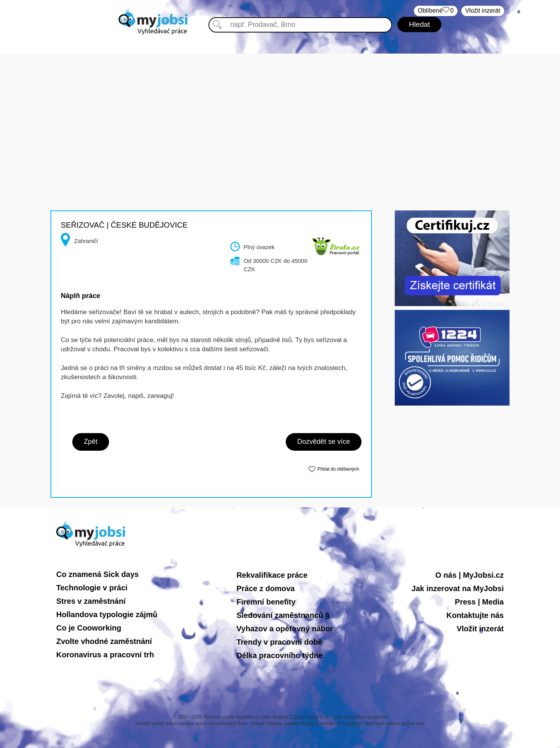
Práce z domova (265, 588)
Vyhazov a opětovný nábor (285, 629)
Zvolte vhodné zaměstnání (104, 641)
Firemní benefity (266, 602)
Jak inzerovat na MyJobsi (458, 588)
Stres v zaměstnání (91, 601)
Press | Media (479, 602)
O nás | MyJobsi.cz (470, 575)
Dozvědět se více (324, 442)
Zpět (91, 442)
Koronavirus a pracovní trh (105, 655)
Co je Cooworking (89, 628)
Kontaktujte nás (475, 615)
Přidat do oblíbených (338, 469)
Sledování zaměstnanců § (283, 615)
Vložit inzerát (483, 11)
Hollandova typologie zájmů (107, 614)
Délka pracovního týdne (280, 655)
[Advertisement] (280, 107)
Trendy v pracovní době (279, 642)
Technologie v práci (92, 588)
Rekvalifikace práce (272, 575)
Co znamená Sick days (98, 574)
